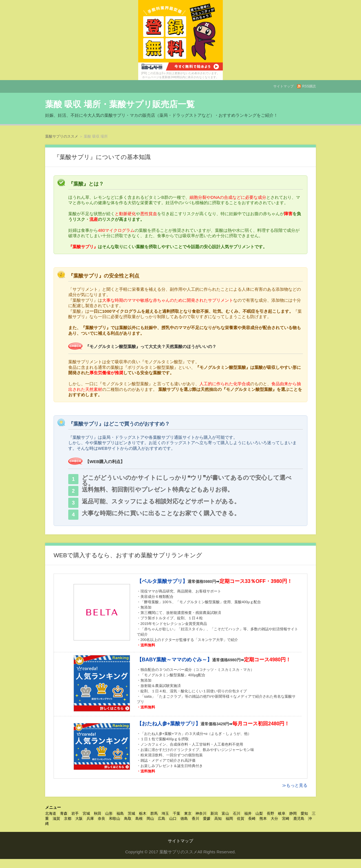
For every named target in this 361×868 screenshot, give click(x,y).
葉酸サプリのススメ (62, 136)
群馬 (154, 813)
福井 (248, 813)
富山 (225, 813)
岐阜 (282, 813)
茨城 (131, 813)
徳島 (184, 819)
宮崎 (286, 819)
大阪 (79, 819)
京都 (68, 819)
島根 (139, 819)
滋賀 (56, 819)
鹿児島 (299, 819)
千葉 (177, 813)
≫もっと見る (295, 785)
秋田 (98, 813)
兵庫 (90, 819)
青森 (64, 813)
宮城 (86, 813)
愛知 (304, 813)
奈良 (102, 819)
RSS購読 (309, 86)
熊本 (263, 819)
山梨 (259, 813)
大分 (274, 819)
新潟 (214, 813)
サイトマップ (283, 86)
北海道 (51, 813)
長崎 (252, 819)
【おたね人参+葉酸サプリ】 (169, 724)
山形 (109, 813)
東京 (188, 813)
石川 (237, 813)
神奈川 (201, 813)
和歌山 (115, 819)
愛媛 (207, 819)
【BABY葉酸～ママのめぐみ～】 (174, 660)
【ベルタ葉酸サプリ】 (162, 581)
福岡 (229, 819)
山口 (173, 819)
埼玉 (165, 813)
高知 (218, 819)
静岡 (293, 813)
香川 (195, 819)
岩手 (75, 813)
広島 (162, 819)
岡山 (150, 819)
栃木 (143, 813)
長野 (270, 813)
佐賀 (241, 819)
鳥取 (128, 819)
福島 (120, 813)
